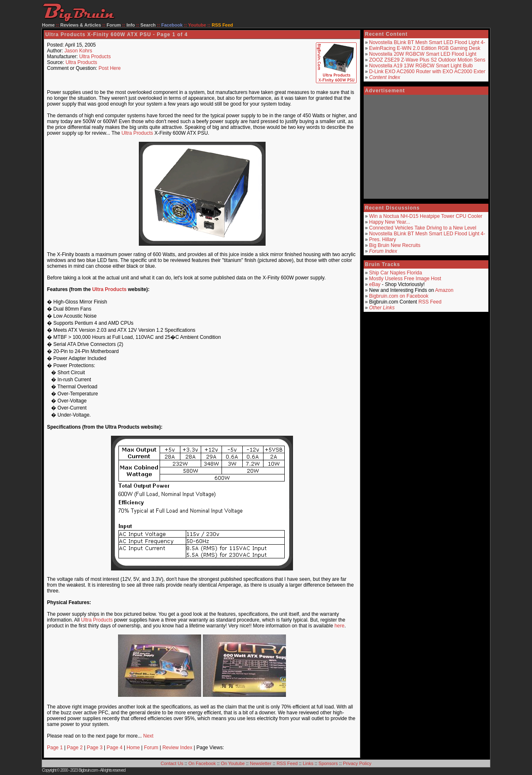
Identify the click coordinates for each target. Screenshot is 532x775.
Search (148, 25)
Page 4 (115, 748)
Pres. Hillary (383, 239)
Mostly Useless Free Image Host (405, 279)
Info (131, 25)
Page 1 (55, 748)
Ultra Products (95, 57)
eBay (375, 284)
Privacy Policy (357, 763)
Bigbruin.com (88, 770)
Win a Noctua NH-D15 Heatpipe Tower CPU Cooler (426, 216)
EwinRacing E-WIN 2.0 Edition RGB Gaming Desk (425, 48)
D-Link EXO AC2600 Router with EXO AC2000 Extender (431, 72)
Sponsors (328, 763)
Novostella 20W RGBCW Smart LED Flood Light (423, 54)
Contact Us (172, 763)
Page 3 (95, 748)
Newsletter (261, 763)
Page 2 (75, 748)
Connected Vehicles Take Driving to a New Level (423, 228)
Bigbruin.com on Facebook (399, 296)
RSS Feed (430, 302)
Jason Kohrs (78, 51)
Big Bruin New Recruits (395, 245)
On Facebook (202, 763)
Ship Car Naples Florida (395, 273)
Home (48, 25)
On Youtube (233, 763)
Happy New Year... (390, 222)
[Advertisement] (426, 147)
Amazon (444, 290)
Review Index (177, 748)
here (340, 626)
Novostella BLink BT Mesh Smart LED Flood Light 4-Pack (433, 42)
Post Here (110, 68)
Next (148, 736)
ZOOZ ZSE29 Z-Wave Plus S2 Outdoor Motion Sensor (429, 60)
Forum (114, 25)
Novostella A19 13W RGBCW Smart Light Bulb (421, 66)
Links (308, 763)
